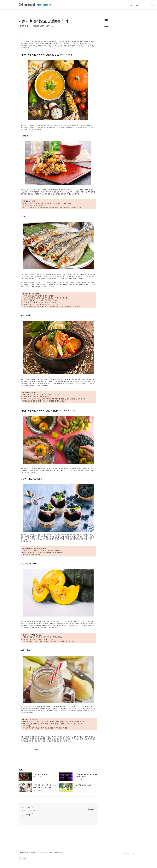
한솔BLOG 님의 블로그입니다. (32, 810)
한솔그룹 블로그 (29, 807)
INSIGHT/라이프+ (24, 26)
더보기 (95, 770)
